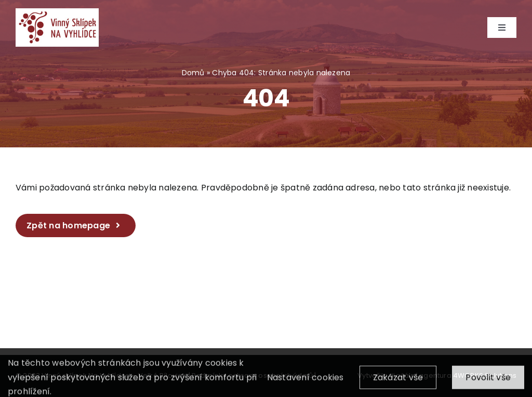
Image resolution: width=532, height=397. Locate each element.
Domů (193, 73)
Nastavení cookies (305, 385)
